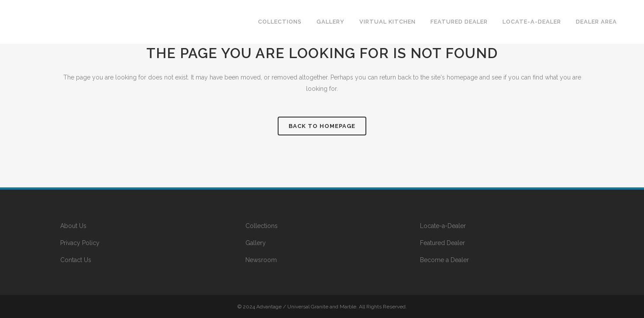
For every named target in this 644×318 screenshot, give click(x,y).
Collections (262, 226)
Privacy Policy (80, 243)
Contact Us (76, 260)
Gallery (256, 243)
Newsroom (261, 260)
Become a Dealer (444, 260)
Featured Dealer (443, 243)
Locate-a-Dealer (443, 226)
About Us (73, 226)
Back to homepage (322, 126)
